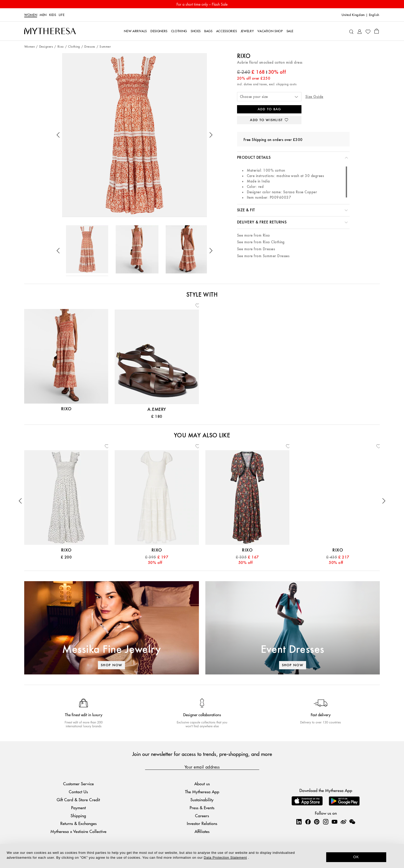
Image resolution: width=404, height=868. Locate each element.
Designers (46, 47)
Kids (53, 15)
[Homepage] (50, 31)
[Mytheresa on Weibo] (343, 822)
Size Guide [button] (314, 97)
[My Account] (360, 31)
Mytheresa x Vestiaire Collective (78, 831)
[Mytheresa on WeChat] (352, 822)
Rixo (61, 47)
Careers (202, 816)
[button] (58, 135)
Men (43, 15)
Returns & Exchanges (78, 823)
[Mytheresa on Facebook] (308, 822)
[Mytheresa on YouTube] (334, 822)
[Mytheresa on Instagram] (326, 822)
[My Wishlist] (368, 31)
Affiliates (202, 831)
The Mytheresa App (202, 792)
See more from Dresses (256, 249)
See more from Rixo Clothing (261, 242)
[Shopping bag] (377, 31)
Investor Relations (202, 823)
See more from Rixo (254, 235)
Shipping (78, 816)
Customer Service (78, 784)
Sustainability (202, 800)
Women (31, 15)
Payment (78, 808)
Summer (105, 47)
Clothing (74, 47)
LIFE (62, 15)
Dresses (90, 47)
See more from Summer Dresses (263, 256)
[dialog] (202, 856)
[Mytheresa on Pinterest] (317, 822)
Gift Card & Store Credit (78, 800)
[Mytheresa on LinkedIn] (299, 822)
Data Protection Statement (225, 858)
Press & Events (202, 808)
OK (356, 857)
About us (202, 784)
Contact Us (78, 792)
